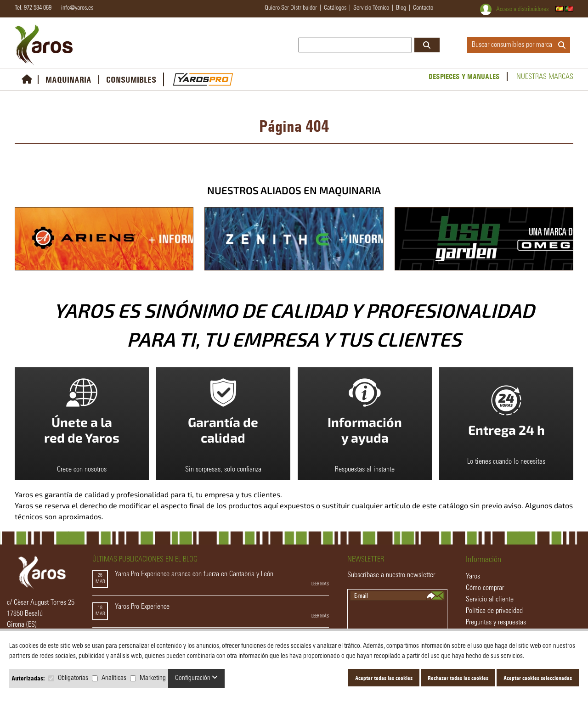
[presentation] (398, 618)
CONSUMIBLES (131, 80)
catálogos (335, 8)
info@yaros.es (75, 8)
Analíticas (114, 678)
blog (401, 8)
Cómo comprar (485, 588)
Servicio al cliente (490, 600)
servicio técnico (371, 8)
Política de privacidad (494, 611)
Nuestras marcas (545, 77)
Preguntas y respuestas (496, 623)
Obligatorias (73, 678)
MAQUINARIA (68, 80)
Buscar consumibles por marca (519, 45)
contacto (423, 8)
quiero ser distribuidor (291, 8)
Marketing (153, 678)
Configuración (196, 678)
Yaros (473, 577)
